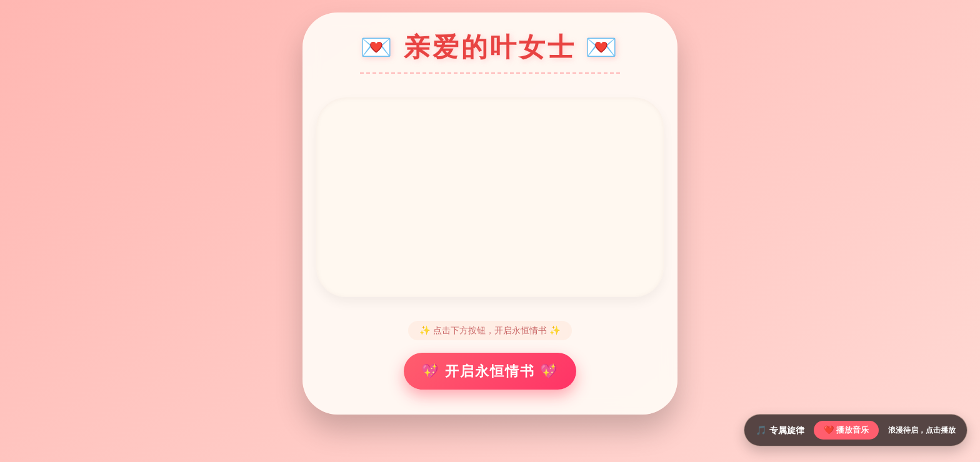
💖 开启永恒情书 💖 (490, 371)
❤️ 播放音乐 (846, 430)
